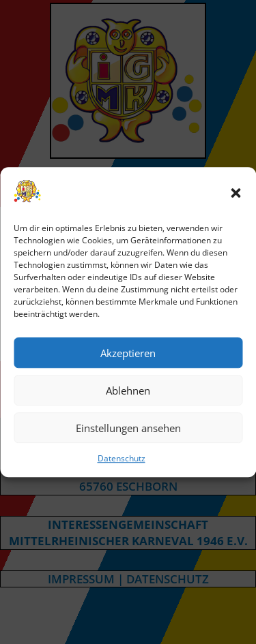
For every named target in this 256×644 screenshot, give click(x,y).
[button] (236, 193)
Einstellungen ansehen (128, 428)
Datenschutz (122, 459)
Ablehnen (128, 390)
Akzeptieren (128, 353)
